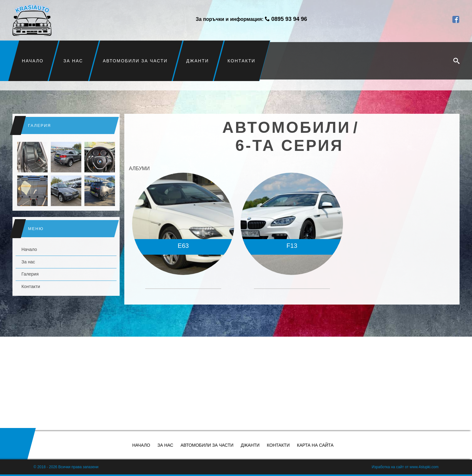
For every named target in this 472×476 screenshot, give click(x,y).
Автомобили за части (135, 61)
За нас (73, 61)
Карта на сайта (315, 445)
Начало (33, 61)
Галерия (30, 274)
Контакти (241, 61)
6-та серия (290, 146)
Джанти (198, 61)
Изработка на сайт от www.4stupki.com (405, 467)
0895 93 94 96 (289, 19)
